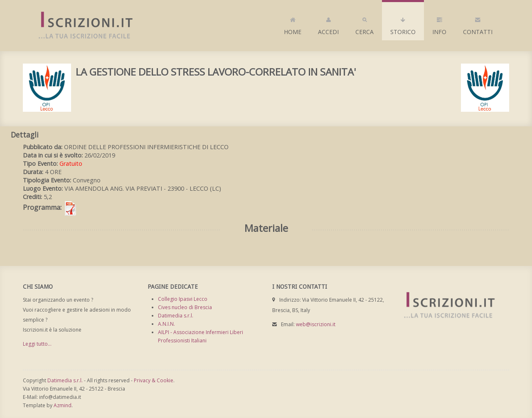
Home (293, 24)
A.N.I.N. (166, 324)
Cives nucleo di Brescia (185, 307)
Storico (403, 24)
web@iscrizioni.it (316, 324)
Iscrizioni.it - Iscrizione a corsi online (81, 26)
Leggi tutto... (37, 344)
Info (439, 24)
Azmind (63, 405)
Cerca (365, 24)
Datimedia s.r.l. (176, 316)
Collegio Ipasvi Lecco (183, 299)
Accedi (328, 24)
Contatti (478, 24)
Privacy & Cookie (154, 380)
